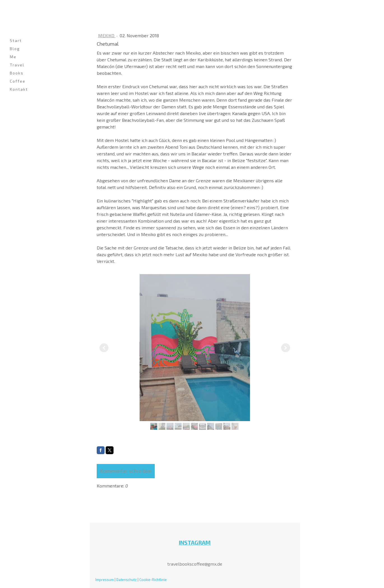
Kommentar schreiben (126, 471)
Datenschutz (127, 580)
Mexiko (107, 35)
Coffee (18, 81)
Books (17, 73)
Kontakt (19, 89)
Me (13, 57)
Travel (17, 65)
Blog (15, 49)
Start (16, 40)
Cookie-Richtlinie (153, 580)
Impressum (105, 580)
